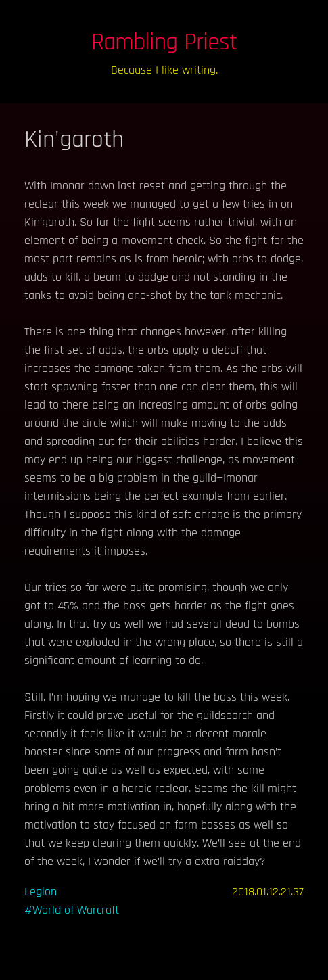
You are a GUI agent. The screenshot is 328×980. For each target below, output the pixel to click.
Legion (41, 892)
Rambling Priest (164, 42)
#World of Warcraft (72, 910)
